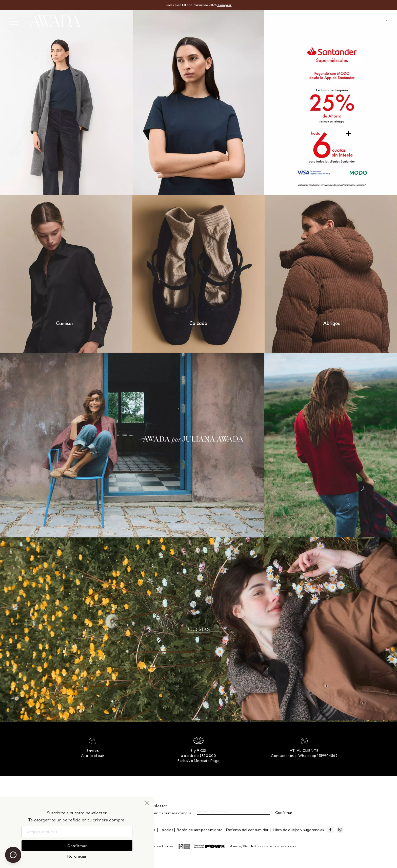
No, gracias (77, 856)
